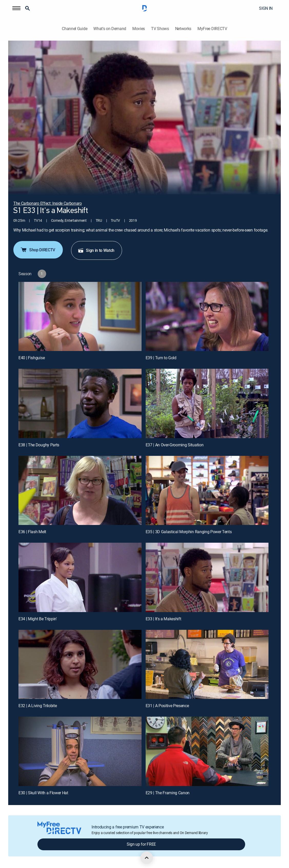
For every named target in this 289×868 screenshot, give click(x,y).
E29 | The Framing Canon (168, 793)
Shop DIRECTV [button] (38, 250)
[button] (16, 8)
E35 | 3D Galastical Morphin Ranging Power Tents (189, 532)
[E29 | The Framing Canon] (207, 751)
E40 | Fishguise (32, 358)
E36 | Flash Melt (32, 532)
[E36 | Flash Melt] (80, 491)
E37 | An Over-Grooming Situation (175, 445)
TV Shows (160, 29)
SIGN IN (266, 8)
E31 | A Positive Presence (167, 706)
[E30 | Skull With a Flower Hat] (80, 751)
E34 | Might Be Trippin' (38, 619)
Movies (139, 29)
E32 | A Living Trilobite (38, 706)
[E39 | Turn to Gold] (207, 317)
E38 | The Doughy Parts (39, 445)
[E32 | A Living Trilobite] (80, 664)
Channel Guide (74, 29)
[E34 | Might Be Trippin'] (80, 577)
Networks (183, 29)
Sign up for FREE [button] (141, 844)
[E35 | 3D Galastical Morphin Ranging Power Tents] (207, 491)
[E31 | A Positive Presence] (207, 664)
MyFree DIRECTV (212, 29)
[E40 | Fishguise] (80, 317)
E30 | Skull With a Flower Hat (43, 793)
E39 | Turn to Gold (161, 358)
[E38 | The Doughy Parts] (80, 403)
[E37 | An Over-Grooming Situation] (207, 403)
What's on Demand (110, 29)
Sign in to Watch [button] (96, 250)
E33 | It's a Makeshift (163, 619)
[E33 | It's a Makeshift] (207, 577)
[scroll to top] (147, 858)
